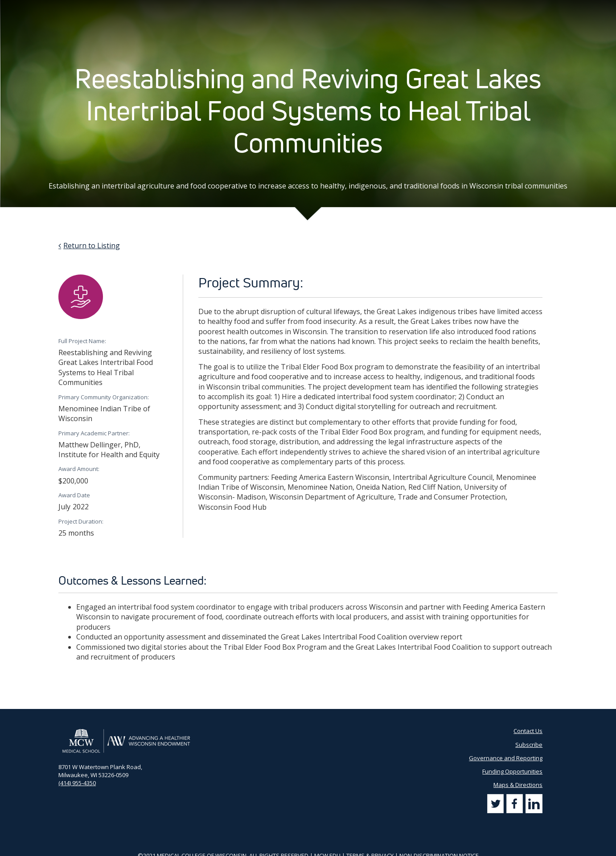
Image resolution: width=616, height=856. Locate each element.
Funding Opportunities (512, 771)
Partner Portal (380, 9)
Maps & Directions (518, 785)
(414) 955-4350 (77, 783)
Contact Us (422, 9)
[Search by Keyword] (511, 9)
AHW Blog (339, 9)
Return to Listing (92, 246)
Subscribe (459, 9)
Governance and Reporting (506, 758)
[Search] (549, 9)
